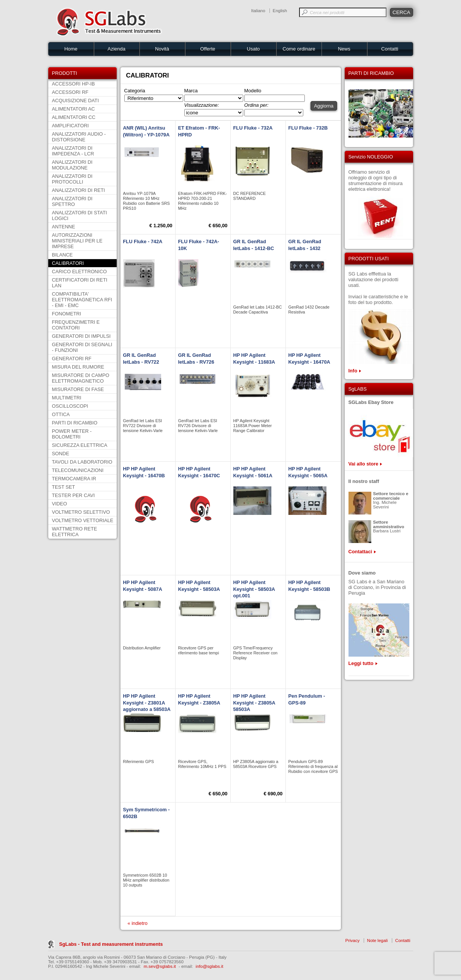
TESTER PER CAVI (74, 495)
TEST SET (64, 487)
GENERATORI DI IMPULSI (82, 336)
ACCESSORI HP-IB (74, 84)
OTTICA (61, 414)
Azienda (116, 49)
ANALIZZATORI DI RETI (79, 190)
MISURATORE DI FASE (78, 389)
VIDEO (60, 504)
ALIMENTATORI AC (74, 109)
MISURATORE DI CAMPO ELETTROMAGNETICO (81, 378)
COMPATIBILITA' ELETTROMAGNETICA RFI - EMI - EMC (82, 300)
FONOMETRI (67, 314)
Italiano (258, 11)
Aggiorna (324, 106)
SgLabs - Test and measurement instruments (111, 944)
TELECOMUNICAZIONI (78, 470)
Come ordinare (299, 49)
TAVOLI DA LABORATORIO (82, 462)
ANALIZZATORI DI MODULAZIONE (72, 165)
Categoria (135, 91)
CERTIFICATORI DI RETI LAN (80, 283)
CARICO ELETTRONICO (79, 272)
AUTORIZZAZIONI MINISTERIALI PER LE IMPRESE (77, 241)
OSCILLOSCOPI (70, 406)
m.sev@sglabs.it (160, 966)
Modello (253, 91)
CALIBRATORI (68, 263)
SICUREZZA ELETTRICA (80, 445)
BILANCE (63, 255)
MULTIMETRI (67, 398)
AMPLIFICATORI (70, 126)
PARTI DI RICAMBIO (75, 423)
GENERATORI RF (72, 359)
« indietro (138, 923)
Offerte (208, 49)
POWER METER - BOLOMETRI (72, 434)
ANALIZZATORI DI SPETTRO (72, 201)
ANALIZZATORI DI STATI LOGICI (80, 215)
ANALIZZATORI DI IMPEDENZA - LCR (73, 151)
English (280, 11)
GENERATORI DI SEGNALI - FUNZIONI (82, 347)
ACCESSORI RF (70, 92)
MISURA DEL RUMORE (78, 367)
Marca (191, 91)
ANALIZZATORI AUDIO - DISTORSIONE (79, 137)
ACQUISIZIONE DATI (75, 101)
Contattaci (360, 552)
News (344, 49)
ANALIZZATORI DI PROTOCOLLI (72, 179)
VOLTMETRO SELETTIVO (81, 512)
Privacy (353, 940)
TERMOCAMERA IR (74, 479)
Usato (253, 49)
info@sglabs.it (210, 966)
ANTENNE (64, 227)
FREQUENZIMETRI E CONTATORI (76, 325)
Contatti (390, 49)
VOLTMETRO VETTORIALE (83, 520)
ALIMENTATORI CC (74, 117)
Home (71, 49)
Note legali (377, 940)
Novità (162, 49)
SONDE (61, 454)
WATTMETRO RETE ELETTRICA (75, 532)
